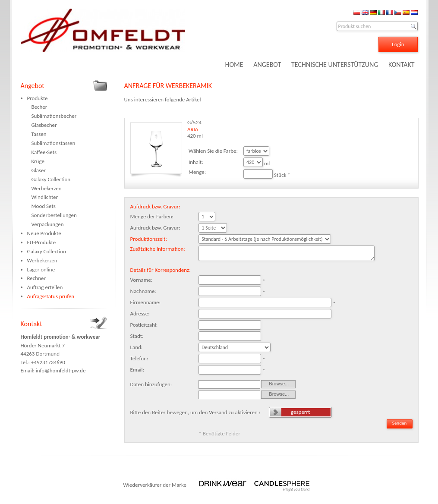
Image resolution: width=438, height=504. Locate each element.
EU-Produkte (42, 242)
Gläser (39, 170)
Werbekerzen (47, 188)
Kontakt (32, 324)
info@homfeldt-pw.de (61, 370)
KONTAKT (401, 65)
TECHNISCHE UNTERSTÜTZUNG (335, 65)
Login (398, 44)
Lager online (41, 269)
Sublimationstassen (54, 143)
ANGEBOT (267, 65)
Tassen (39, 134)
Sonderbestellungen (54, 215)
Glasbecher (44, 125)
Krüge (38, 161)
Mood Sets (44, 206)
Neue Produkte (44, 233)
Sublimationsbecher (54, 116)
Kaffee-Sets (44, 152)
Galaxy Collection (51, 179)
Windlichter (45, 197)
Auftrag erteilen (45, 287)
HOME (234, 65)
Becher (39, 107)
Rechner (36, 278)
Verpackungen (48, 224)
